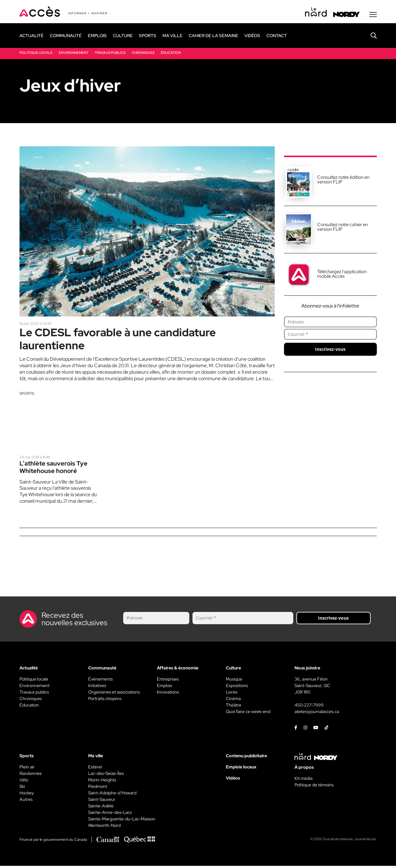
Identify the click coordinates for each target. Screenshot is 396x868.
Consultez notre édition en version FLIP (343, 180)
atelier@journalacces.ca (317, 714)
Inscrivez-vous (330, 350)
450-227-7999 (309, 707)
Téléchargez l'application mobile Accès (342, 275)
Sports (27, 395)
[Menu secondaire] (373, 15)
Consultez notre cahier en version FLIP (342, 228)
